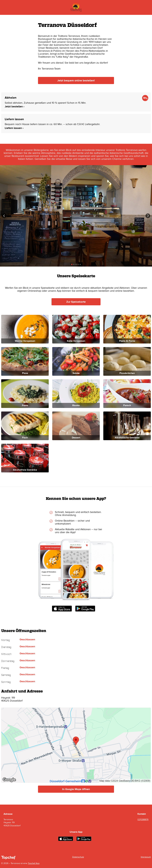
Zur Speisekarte (76, 302)
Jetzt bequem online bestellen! (76, 80)
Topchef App (34, 863)
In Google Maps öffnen (76, 789)
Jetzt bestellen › (15, 106)
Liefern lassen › (14, 128)
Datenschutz (78, 857)
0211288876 (143, 820)
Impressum (146, 857)
